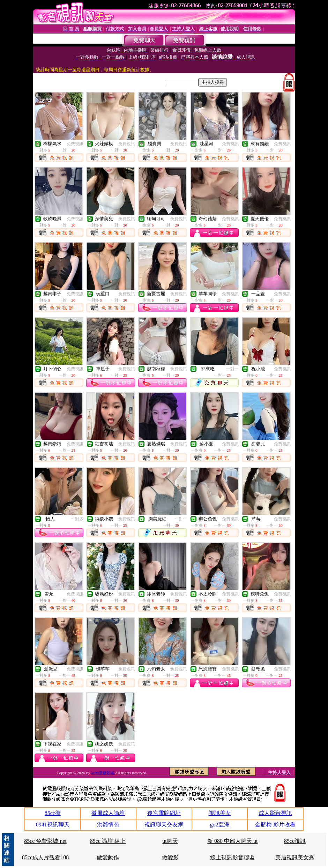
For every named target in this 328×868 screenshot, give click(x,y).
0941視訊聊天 (53, 825)
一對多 (77, 519)
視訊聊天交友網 (164, 825)
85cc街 (53, 813)
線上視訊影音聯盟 (232, 857)
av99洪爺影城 (103, 773)
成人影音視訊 (275, 813)
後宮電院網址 (164, 813)
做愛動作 (108, 857)
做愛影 (170, 857)
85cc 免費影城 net (45, 841)
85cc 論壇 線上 (108, 841)
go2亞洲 (220, 825)
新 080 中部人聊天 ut (232, 841)
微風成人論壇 (108, 813)
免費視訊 (75, 144)
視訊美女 (220, 813)
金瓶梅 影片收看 (275, 825)
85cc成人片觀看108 (45, 857)
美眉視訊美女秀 (295, 857)
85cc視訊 (295, 841)
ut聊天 (170, 841)
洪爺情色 (108, 825)
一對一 (232, 369)
